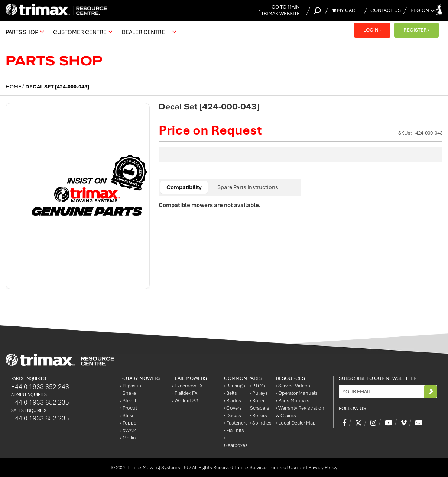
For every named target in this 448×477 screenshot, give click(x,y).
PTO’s (258, 386)
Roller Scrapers (260, 404)
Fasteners (236, 423)
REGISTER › (416, 30)
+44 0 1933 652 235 (40, 402)
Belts (231, 393)
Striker (128, 415)
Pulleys (259, 393)
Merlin (128, 438)
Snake (128, 393)
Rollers (259, 415)
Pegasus (131, 386)
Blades (233, 401)
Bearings (235, 386)
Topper (129, 423)
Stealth (129, 401)
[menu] (93, 32)
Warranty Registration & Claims (300, 412)
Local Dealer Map (296, 423)
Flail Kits (234, 430)
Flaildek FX (185, 393)
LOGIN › (372, 30)
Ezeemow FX (187, 386)
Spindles (261, 423)
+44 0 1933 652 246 (40, 387)
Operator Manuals (297, 393)
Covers (233, 408)
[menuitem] (24, 32)
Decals (233, 415)
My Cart (345, 10)
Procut (129, 408)
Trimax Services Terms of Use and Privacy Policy (286, 468)
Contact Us (386, 10)
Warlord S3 (185, 401)
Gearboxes (236, 441)
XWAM (129, 430)
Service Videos (293, 386)
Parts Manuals (293, 401)
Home (13, 87)
